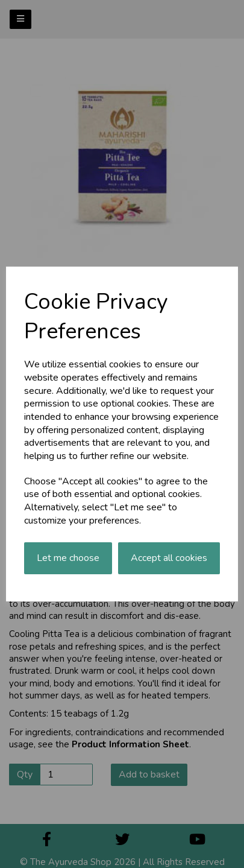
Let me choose (68, 558)
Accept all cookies (169, 558)
